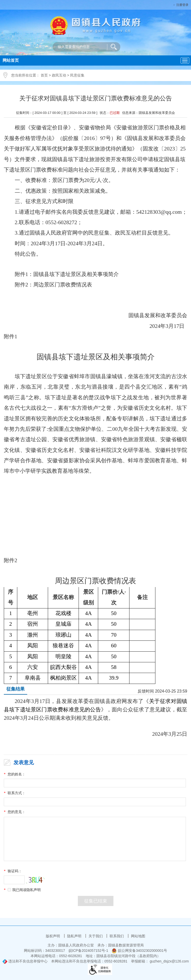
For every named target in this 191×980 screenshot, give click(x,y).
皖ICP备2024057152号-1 (89, 951)
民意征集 (77, 75)
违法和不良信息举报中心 (25, 961)
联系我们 (117, 936)
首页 (44, 75)
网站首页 (11, 60)
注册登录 (182, 5)
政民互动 (59, 75)
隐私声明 (75, 936)
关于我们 (96, 936)
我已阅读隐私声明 (24, 890)
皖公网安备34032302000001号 (139, 951)
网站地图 (138, 936)
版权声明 (53, 936)
